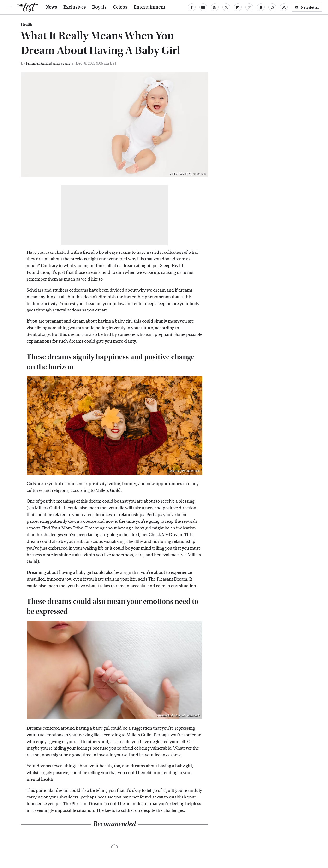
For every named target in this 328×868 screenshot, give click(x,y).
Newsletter (307, 7)
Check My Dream (165, 535)
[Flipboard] (238, 7)
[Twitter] (226, 7)
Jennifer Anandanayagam (48, 63)
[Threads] (272, 7)
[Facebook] (192, 7)
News (51, 7)
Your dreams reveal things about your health (69, 766)
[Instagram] (215, 7)
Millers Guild (108, 490)
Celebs (120, 7)
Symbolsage (38, 335)
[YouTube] (203, 7)
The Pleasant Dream (168, 579)
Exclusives (75, 7)
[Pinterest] (249, 7)
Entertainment (149, 7)
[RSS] (284, 7)
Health (27, 24)
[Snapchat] (261, 7)
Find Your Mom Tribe (62, 528)
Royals (99, 7)
